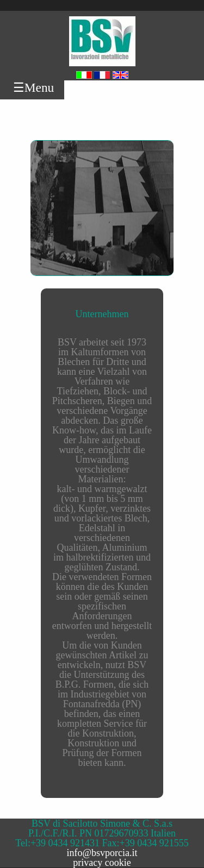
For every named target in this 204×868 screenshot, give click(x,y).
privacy (88, 863)
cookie (118, 863)
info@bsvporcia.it (102, 853)
